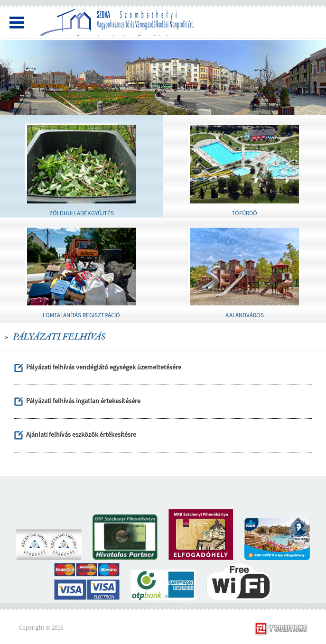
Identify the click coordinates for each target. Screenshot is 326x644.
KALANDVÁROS (245, 315)
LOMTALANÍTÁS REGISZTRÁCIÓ (81, 315)
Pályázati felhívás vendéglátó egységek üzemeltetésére (104, 367)
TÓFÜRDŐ (244, 213)
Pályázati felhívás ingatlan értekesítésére (83, 401)
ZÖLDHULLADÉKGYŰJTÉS (82, 213)
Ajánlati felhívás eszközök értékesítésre (81, 434)
